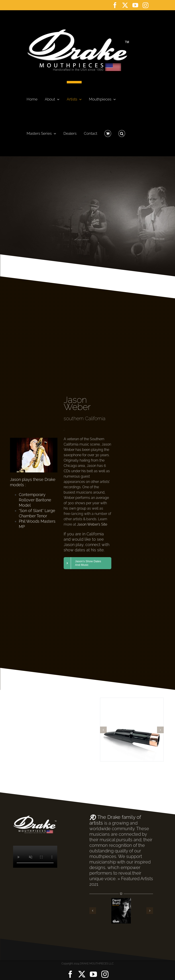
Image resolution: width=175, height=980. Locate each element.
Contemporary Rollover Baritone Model (35, 500)
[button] (122, 132)
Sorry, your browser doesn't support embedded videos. (35, 857)
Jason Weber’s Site (92, 524)
